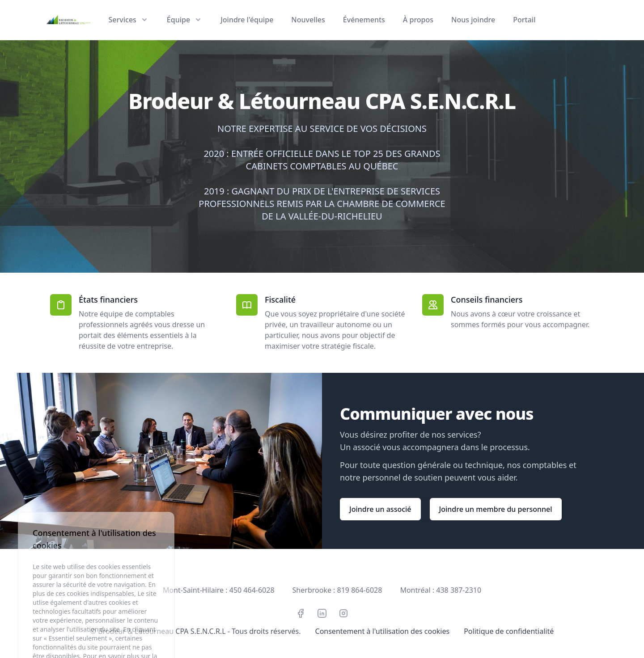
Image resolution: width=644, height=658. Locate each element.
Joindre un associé (380, 509)
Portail (524, 20)
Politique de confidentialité (509, 631)
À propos (418, 20)
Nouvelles (308, 20)
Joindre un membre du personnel (496, 509)
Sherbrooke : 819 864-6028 (337, 590)
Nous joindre (473, 20)
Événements (364, 20)
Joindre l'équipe (247, 20)
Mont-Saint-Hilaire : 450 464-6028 (219, 590)
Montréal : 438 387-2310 (441, 590)
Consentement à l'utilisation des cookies (383, 631)
